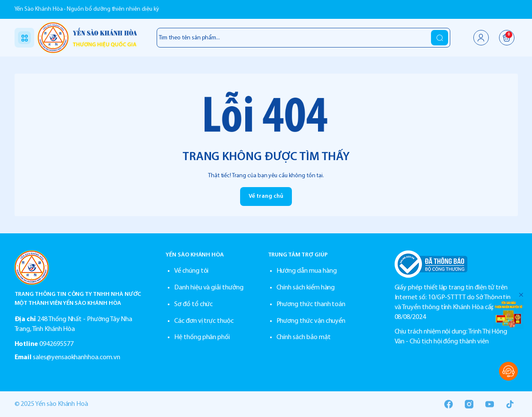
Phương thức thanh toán (311, 304)
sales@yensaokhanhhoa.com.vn (77, 357)
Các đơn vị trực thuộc (204, 321)
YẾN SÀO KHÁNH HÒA (195, 255)
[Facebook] (449, 404)
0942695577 (56, 344)
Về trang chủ (266, 196)
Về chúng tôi (191, 271)
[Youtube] (490, 404)
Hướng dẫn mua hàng (307, 271)
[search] (440, 38)
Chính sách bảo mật (304, 337)
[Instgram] (469, 404)
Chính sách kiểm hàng (306, 288)
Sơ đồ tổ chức (193, 304)
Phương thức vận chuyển (311, 321)
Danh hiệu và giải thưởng (209, 288)
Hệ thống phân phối (202, 337)
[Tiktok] (510, 404)
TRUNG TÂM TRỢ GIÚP (298, 255)
